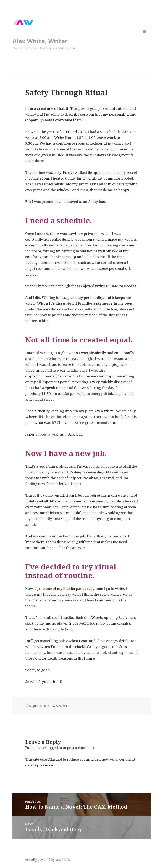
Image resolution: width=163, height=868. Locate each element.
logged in (54, 748)
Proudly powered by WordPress (48, 860)
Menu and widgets (145, 37)
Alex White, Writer (40, 41)
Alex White (63, 706)
